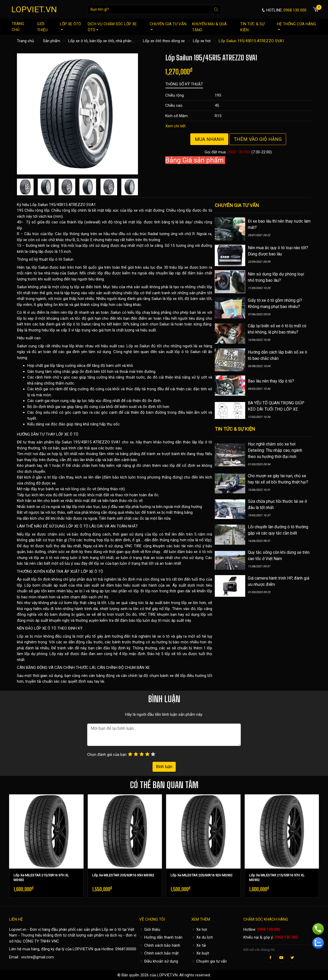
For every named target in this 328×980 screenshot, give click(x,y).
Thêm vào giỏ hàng (258, 139)
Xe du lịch (202, 937)
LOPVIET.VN (34, 9)
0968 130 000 (239, 152)
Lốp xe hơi (202, 41)
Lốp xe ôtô (70, 26)
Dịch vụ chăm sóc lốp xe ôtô (112, 27)
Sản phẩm (52, 41)
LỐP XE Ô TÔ (67, 434)
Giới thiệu (42, 27)
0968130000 (126, 949)
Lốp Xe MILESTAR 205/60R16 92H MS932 (201, 875)
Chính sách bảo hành (160, 945)
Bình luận (164, 767)
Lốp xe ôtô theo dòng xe (164, 41)
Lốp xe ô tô (112, 929)
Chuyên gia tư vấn (168, 26)
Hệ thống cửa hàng (297, 26)
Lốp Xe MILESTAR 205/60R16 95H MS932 (123, 875)
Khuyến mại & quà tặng (209, 27)
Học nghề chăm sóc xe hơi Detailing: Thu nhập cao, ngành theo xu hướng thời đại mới (275, 450)
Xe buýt (200, 953)
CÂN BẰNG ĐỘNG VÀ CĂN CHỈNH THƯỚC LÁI (56, 668)
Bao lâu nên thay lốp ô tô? (271, 381)
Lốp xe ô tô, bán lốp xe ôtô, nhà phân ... (102, 41)
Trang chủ (18, 27)
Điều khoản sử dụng (159, 961)
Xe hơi (199, 929)
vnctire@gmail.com (37, 957)
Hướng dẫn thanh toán (161, 937)
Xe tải (199, 945)
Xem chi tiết (175, 126)
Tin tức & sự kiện (252, 27)
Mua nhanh (209, 139)
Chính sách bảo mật (159, 953)
